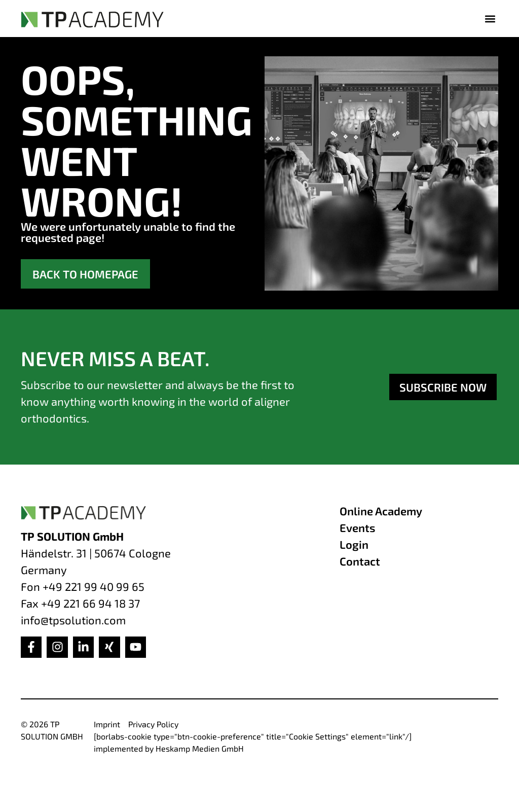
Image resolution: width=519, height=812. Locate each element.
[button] (490, 19)
